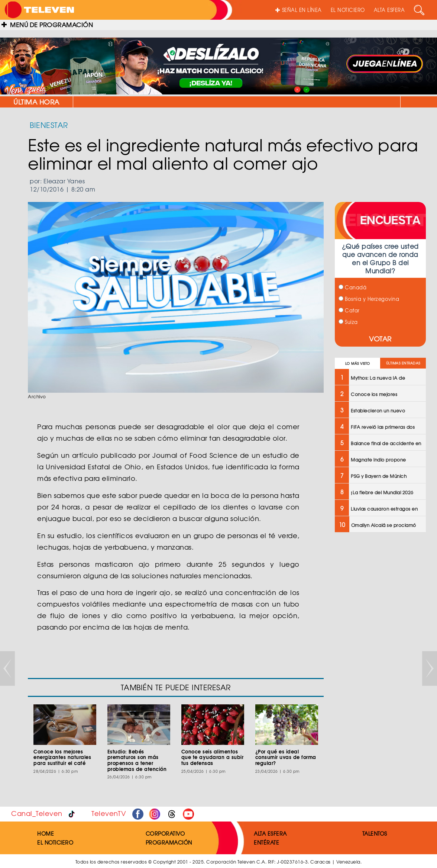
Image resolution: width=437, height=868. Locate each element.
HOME (46, 833)
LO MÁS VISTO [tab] (358, 364)
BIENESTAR (49, 125)
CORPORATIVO (165, 833)
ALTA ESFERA (389, 10)
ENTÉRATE (266, 842)
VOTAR (380, 339)
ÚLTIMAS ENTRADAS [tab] (403, 363)
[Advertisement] (380, 657)
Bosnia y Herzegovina (369, 299)
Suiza (348, 322)
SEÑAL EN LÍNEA (299, 10)
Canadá (353, 287)
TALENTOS (375, 833)
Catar (349, 310)
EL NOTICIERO (348, 10)
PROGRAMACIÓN (169, 842)
